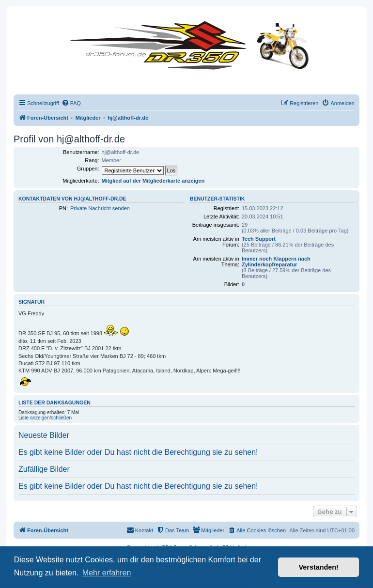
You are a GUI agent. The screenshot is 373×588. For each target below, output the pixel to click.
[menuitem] (71, 103)
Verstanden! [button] (319, 567)
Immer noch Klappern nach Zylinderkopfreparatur (276, 262)
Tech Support (259, 239)
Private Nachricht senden (100, 208)
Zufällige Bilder (44, 469)
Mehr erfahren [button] (107, 573)
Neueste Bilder (44, 435)
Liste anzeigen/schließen (45, 418)
